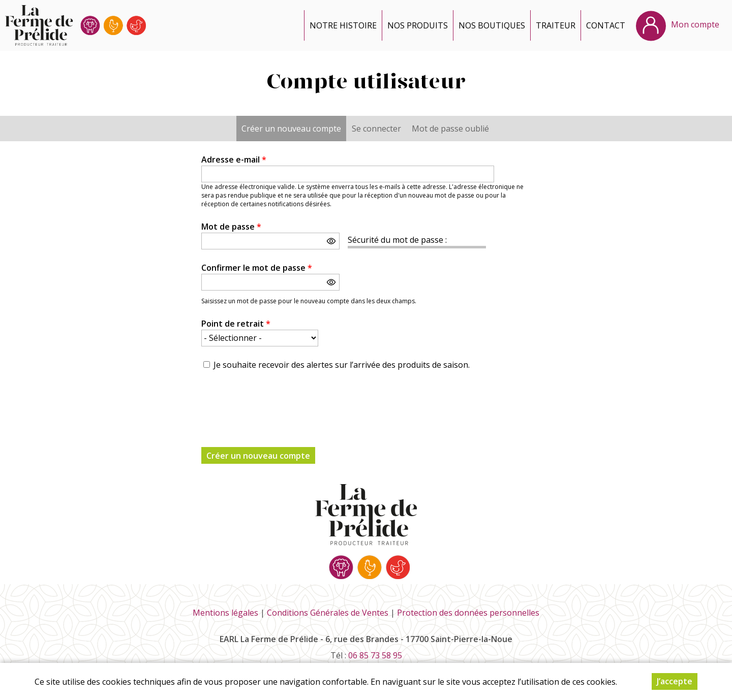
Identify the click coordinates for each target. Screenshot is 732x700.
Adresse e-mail (234, 160)
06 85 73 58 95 (375, 655)
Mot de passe (231, 227)
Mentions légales (225, 613)
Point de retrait (236, 324)
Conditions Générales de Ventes (328, 613)
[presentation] (279, 403)
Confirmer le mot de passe (257, 268)
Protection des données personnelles (468, 613)
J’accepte (675, 681)
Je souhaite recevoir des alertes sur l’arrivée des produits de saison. (342, 365)
